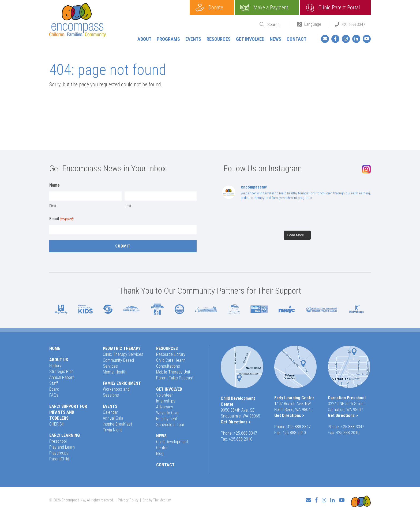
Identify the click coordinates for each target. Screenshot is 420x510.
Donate (216, 8)
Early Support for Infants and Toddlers (68, 412)
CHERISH (57, 424)
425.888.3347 (354, 24)
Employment (167, 419)
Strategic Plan (61, 372)
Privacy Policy (128, 498)
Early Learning (65, 435)
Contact (297, 39)
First (53, 206)
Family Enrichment (122, 383)
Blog (160, 454)
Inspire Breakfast (117, 424)
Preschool (58, 441)
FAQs (54, 395)
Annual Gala (113, 418)
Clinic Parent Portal (339, 8)
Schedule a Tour (170, 425)
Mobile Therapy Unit (173, 372)
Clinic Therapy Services (123, 354)
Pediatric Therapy (122, 348)
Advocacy (165, 407)
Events (193, 39)
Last (128, 206)
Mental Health (115, 372)
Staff (54, 383)
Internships (166, 401)
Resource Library (171, 354)
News (275, 39)
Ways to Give (167, 413)
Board (54, 389)
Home (55, 348)
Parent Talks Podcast (175, 378)
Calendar (110, 412)
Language (313, 24)
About (144, 39)
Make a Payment (271, 8)
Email (61, 219)
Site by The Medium (157, 498)
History (55, 366)
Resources (219, 39)
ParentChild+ (60, 459)
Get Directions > (236, 422)
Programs (168, 39)
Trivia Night (112, 430)
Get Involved (250, 39)
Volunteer (164, 395)
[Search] (275, 25)
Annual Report (61, 377)
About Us (59, 360)
